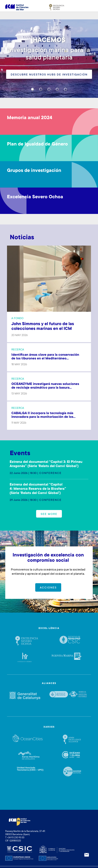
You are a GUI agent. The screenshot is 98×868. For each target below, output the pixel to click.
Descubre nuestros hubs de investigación (49, 75)
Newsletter (87, 855)
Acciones (48, 588)
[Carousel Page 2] (41, 89)
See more (49, 514)
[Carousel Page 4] (57, 89)
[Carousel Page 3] (49, 89)
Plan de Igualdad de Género (37, 144)
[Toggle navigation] (89, 7)
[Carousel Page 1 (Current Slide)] (33, 89)
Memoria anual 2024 (30, 118)
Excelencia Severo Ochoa (35, 197)
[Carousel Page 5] (65, 89)
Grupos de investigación (34, 171)
